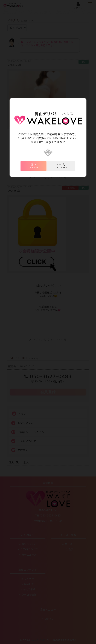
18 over (34, 166)
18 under (61, 166)
